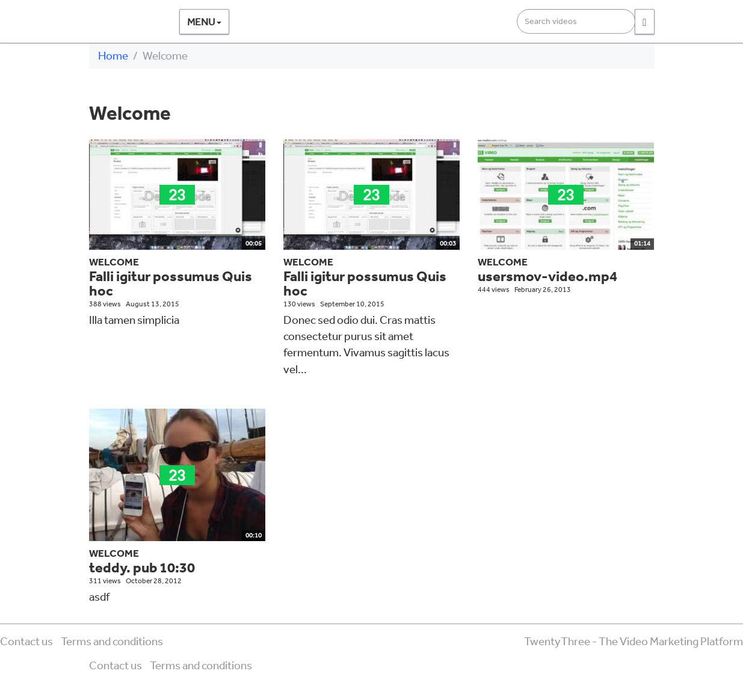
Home (113, 55)
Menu (204, 21)
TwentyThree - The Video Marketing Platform (634, 641)
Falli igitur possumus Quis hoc (171, 283)
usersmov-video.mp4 (547, 276)
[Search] (644, 22)
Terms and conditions (112, 641)
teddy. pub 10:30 (142, 567)
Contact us (26, 641)
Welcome (114, 262)
